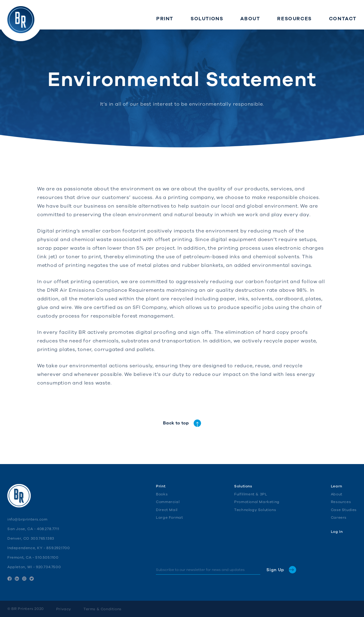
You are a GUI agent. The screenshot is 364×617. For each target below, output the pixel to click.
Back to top (182, 423)
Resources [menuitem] (294, 19)
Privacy (64, 609)
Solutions (243, 486)
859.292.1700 (58, 548)
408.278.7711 (48, 529)
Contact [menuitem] (343, 19)
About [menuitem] (250, 19)
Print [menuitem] (165, 19)
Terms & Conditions (103, 609)
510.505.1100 (47, 557)
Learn (337, 486)
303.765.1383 (43, 538)
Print (161, 486)
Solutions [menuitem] (207, 19)
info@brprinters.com (27, 519)
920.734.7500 (48, 567)
